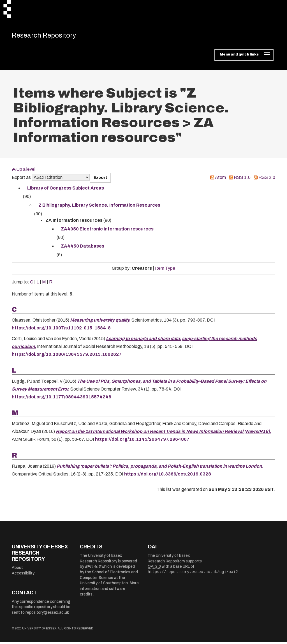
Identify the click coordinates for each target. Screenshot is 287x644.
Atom (220, 180)
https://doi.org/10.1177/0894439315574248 (62, 399)
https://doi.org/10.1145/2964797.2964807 (142, 441)
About (17, 570)
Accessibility (23, 575)
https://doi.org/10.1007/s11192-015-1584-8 (61, 330)
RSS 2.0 (267, 180)
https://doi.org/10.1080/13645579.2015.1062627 (67, 356)
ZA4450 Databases (83, 248)
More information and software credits (109, 591)
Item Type (165, 270)
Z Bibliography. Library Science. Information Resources (99, 207)
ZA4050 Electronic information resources (107, 231)
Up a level (26, 171)
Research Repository (51, 36)
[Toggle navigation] (244, 57)
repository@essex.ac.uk (47, 615)
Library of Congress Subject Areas (66, 190)
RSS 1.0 (242, 180)
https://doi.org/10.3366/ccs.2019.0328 (168, 476)
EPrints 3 (93, 569)
